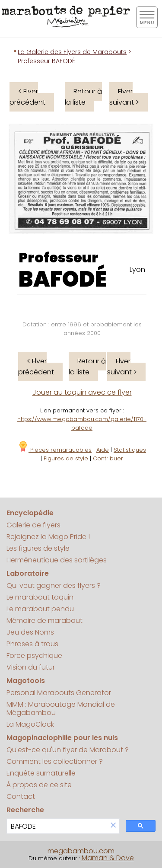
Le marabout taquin (40, 597)
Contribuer (108, 458)
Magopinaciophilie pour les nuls (62, 738)
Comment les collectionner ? (55, 761)
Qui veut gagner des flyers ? (54, 586)
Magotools (26, 681)
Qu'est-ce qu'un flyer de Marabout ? (68, 750)
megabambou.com (81, 851)
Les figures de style (38, 548)
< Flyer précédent (27, 97)
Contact (21, 796)
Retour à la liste (83, 97)
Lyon (137, 270)
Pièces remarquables (55, 450)
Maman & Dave (108, 858)
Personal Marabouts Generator (59, 693)
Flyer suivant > (124, 97)
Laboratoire (28, 573)
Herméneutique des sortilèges (57, 560)
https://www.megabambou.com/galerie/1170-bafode (82, 423)
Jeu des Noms (30, 632)
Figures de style (66, 458)
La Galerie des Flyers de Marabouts (72, 52)
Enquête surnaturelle (41, 773)
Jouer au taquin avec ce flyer (82, 392)
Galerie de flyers (33, 525)
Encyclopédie (30, 513)
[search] (57, 826)
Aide (103, 450)
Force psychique (34, 656)
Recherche (25, 810)
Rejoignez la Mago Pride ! (48, 537)
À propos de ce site (39, 785)
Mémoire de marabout (44, 621)
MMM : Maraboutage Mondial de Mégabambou (61, 708)
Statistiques (130, 450)
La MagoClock (30, 724)
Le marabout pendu (40, 609)
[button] (113, 826)
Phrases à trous (32, 644)
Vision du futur (31, 667)
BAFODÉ (63, 279)
